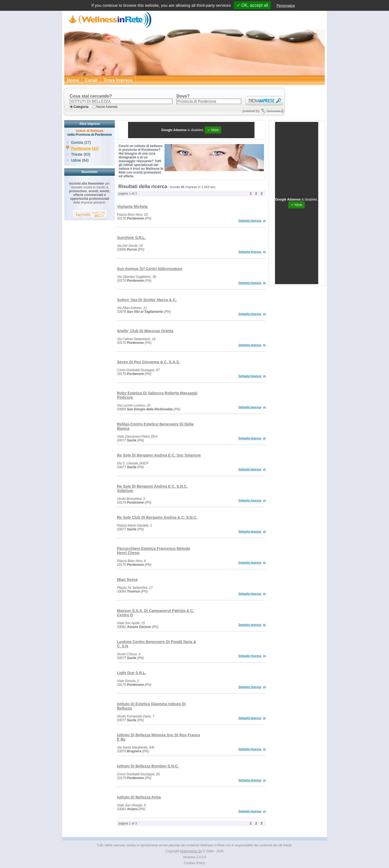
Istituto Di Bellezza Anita (139, 797)
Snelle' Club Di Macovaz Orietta (145, 331)
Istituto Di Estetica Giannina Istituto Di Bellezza (151, 706)
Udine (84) (80, 160)
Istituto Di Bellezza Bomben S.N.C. (148, 766)
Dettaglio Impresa (250, 221)
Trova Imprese (118, 80)
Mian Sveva (127, 580)
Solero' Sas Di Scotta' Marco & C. (147, 300)
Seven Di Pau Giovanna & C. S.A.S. (148, 362)
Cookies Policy (195, 863)
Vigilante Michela (132, 207)
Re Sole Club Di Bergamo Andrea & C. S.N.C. (157, 517)
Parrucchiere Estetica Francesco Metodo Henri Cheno (154, 551)
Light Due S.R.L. (132, 673)
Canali (91, 80)
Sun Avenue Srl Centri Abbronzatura (150, 269)
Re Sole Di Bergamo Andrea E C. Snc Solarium (159, 455)
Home (73, 80)
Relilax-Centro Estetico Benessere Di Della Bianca (155, 426)
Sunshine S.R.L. (131, 238)
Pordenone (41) (85, 148)
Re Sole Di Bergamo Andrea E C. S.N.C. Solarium (152, 488)
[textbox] (121, 101)
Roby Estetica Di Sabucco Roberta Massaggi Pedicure (157, 395)
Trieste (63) (81, 154)
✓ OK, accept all (252, 5)
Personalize (286, 6)
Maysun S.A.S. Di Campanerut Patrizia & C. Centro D (156, 613)
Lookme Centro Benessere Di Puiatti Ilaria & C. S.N (157, 644)
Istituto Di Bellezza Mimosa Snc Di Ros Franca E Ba (158, 737)
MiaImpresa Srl (191, 851)
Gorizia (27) (81, 142)
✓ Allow (213, 130)
